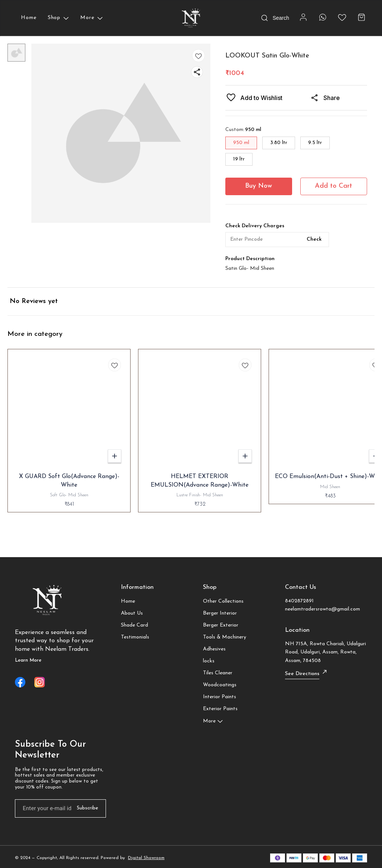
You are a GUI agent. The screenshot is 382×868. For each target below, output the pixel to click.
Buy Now (259, 186)
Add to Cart (334, 186)
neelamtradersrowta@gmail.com (322, 609)
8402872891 (299, 601)
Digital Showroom (146, 858)
